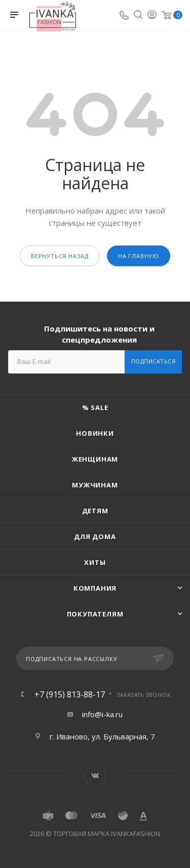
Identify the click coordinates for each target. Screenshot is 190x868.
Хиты (95, 562)
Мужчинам (95, 485)
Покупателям (95, 614)
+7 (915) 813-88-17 (70, 694)
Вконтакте (95, 776)
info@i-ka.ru (102, 714)
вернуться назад (60, 256)
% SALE (95, 407)
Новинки (95, 433)
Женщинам (95, 459)
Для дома (95, 536)
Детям (95, 511)
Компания (95, 588)
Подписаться (154, 361)
